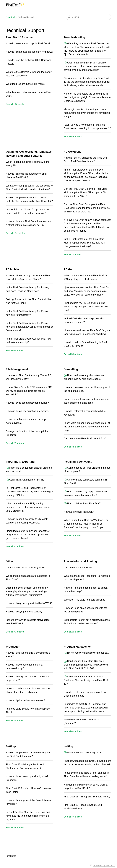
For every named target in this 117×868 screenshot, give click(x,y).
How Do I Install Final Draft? (79, 512)
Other (10, 561)
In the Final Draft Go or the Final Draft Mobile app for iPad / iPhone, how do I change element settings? (84, 243)
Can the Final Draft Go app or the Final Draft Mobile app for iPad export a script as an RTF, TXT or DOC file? (87, 208)
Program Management (78, 647)
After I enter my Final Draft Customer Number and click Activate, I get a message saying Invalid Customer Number (87, 66)
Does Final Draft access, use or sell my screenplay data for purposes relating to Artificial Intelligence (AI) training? (27, 591)
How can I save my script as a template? (28, 411)
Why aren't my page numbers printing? (84, 600)
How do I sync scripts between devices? (27, 403)
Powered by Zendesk (104, 865)
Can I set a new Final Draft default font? (85, 439)
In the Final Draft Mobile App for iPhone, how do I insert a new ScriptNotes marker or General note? (29, 327)
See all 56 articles (15, 350)
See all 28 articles (15, 828)
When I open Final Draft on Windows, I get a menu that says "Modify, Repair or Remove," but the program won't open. (87, 524)
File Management (17, 369)
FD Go (68, 269)
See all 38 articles (73, 447)
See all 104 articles (15, 233)
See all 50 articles (73, 354)
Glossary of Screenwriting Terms (84, 753)
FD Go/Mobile (73, 152)
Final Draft (10, 17)
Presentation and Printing (80, 561)
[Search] (88, 17)
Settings (11, 746)
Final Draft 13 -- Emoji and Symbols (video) (87, 797)
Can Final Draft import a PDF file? (27, 480)
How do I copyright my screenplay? (25, 612)
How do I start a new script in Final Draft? (28, 43)
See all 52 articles (73, 137)
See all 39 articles (15, 632)
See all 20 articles (73, 254)
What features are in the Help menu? (26, 84)
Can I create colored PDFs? (79, 568)
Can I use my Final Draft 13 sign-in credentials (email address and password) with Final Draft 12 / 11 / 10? (86, 665)
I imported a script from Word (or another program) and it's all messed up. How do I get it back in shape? (28, 535)
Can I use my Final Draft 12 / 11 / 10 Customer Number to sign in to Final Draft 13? (86, 680)
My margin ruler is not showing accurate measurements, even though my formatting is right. (87, 113)
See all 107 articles (15, 104)
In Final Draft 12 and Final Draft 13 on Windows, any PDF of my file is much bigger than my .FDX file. (30, 492)
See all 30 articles (15, 546)
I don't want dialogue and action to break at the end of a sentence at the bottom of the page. (87, 427)
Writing (68, 746)
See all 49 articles (73, 535)
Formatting (71, 369)
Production (13, 647)
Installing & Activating (78, 462)
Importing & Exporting (20, 462)
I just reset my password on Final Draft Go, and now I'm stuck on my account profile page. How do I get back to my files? (87, 291)
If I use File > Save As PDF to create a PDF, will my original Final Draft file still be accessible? (29, 391)
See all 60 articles (73, 731)
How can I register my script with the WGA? (29, 603)
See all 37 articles (73, 817)
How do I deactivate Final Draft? (84, 504)
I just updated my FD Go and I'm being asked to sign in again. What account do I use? (86, 307)
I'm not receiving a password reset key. (88, 653)
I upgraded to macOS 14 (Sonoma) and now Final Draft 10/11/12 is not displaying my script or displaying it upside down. (86, 708)
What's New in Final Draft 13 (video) (25, 568)
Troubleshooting (74, 37)
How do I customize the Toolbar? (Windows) (29, 52)
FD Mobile (12, 269)
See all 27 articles (15, 443)
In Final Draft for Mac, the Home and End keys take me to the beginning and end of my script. (28, 816)
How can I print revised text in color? (25, 700)
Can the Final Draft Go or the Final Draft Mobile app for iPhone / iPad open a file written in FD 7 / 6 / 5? (85, 192)
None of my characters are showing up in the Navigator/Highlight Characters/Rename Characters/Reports (87, 97)
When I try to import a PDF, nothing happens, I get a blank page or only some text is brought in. (28, 507)
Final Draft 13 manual (20, 37)
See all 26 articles (73, 632)
